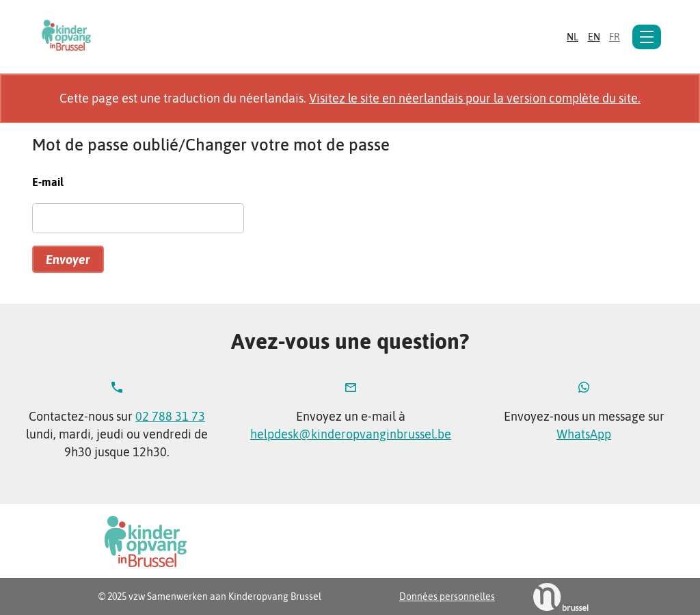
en (594, 37)
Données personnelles (447, 597)
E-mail (48, 182)
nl (573, 37)
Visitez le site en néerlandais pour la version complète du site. (475, 98)
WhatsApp (584, 434)
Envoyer (68, 260)
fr (615, 37)
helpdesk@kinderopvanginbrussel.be (351, 434)
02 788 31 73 (170, 416)
